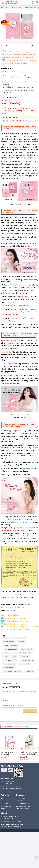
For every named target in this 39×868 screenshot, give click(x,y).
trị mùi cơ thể (25, 657)
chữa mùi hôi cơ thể (10, 657)
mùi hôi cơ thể (21, 638)
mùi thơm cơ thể (9, 668)
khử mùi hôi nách (9, 642)
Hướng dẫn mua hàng (22, 801)
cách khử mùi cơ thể (28, 660)
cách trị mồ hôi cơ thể (11, 660)
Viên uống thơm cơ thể (11, 645)
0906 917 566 (19, 121)
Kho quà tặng (4, 804)
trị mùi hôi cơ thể (27, 649)
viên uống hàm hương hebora (13, 671)
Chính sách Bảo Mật (22, 798)
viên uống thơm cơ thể (24, 523)
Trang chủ (3, 798)
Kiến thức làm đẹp (6, 806)
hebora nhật (30, 671)
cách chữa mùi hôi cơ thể (23, 653)
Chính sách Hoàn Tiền (22, 809)
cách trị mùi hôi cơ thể (11, 649)
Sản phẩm (3, 801)
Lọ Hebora (6, 161)
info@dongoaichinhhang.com (13, 786)
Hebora (12, 523)
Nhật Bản (15, 77)
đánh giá (21, 72)
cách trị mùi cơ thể (10, 664)
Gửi (30, 711)
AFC (3, 77)
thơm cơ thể (8, 638)
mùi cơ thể (7, 653)
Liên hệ (3, 809)
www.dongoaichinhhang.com (14, 788)
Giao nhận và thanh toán (23, 804)
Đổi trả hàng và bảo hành (23, 806)
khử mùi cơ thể (24, 664)
